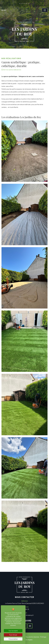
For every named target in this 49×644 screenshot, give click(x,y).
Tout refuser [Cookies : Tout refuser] (13, 635)
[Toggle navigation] (45, 10)
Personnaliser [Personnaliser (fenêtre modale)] (13, 639)
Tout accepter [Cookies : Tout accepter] (13, 631)
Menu (4, 10)
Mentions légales (27, 640)
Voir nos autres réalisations (11, 70)
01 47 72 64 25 (24, 3)
